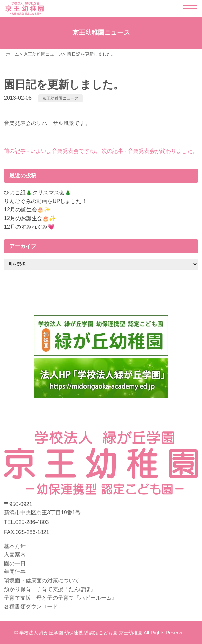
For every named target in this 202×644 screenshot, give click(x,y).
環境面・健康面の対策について (42, 581)
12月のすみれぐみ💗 (29, 227)
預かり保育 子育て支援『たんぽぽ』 (50, 589)
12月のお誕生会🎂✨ (30, 218)
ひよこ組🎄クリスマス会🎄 (38, 192)
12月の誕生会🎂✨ (27, 210)
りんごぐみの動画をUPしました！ (45, 201)
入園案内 (15, 555)
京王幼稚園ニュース (61, 98)
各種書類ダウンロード (31, 606)
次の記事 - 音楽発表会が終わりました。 (150, 151)
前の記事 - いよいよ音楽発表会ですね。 (52, 151)
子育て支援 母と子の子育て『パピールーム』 (61, 598)
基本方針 (15, 546)
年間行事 (15, 572)
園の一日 (15, 563)
